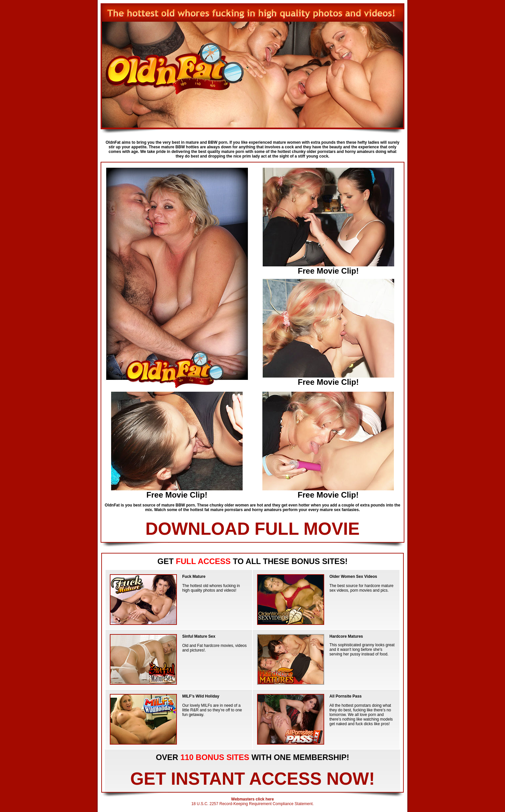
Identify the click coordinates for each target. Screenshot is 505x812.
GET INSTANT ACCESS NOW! (252, 779)
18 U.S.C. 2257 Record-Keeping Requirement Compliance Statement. (252, 804)
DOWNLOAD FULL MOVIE (252, 529)
